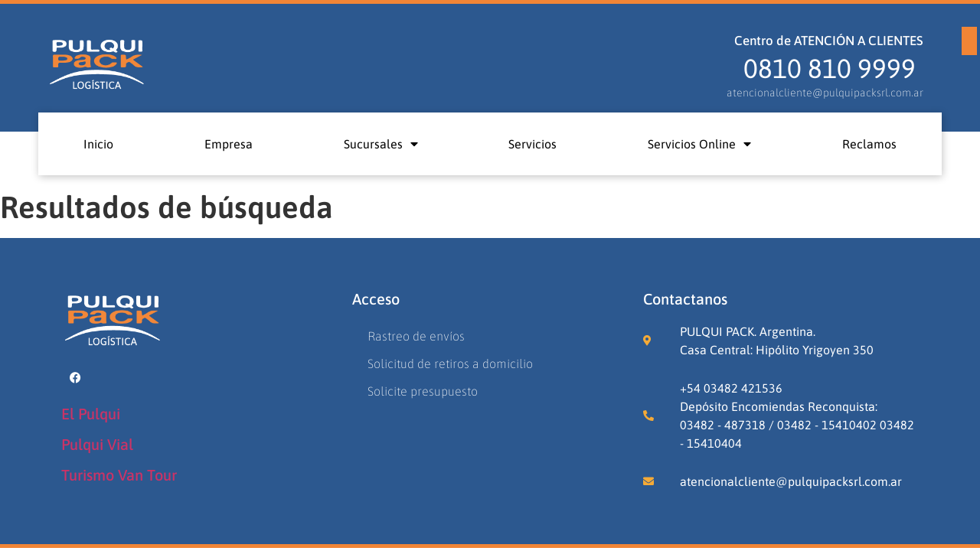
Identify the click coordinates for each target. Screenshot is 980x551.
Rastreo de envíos (416, 336)
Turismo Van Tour (119, 475)
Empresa (229, 144)
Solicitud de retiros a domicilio (450, 364)
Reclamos (869, 144)
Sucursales (381, 144)
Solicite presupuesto (423, 391)
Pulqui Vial (97, 444)
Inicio (98, 144)
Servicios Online (699, 144)
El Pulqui (91, 414)
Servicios (532, 144)
